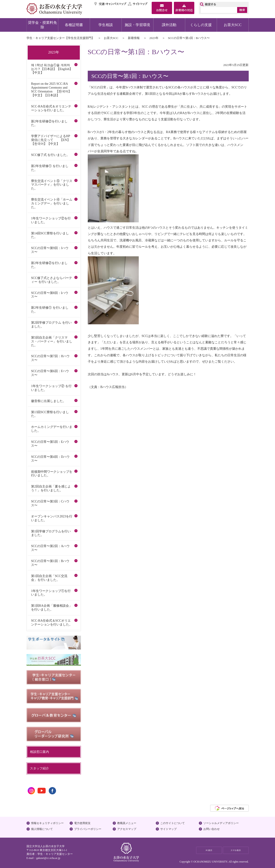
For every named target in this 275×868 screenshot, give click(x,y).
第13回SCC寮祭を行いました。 (50, 414)
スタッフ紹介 (39, 768)
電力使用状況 (82, 823)
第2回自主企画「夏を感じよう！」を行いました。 (51, 488)
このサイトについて (173, 823)
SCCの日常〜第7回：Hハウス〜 (50, 358)
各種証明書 (74, 25)
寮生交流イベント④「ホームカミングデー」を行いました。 (52, 203)
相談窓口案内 (39, 752)
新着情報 (134, 38)
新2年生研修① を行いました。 (50, 168)
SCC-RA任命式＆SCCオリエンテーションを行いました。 (52, 622)
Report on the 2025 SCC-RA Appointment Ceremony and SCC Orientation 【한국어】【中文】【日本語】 (51, 89)
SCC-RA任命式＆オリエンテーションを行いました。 (51, 108)
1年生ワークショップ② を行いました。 (51, 388)
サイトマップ (138, 4)
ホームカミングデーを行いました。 (52, 429)
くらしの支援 (201, 25)
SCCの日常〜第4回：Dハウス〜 (50, 459)
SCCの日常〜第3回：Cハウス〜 (50, 503)
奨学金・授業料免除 (42, 25)
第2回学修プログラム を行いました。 (51, 324)
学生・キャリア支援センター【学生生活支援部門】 (60, 38)
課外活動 (169, 25)
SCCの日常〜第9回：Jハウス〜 (50, 250)
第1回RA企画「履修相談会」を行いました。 (52, 607)
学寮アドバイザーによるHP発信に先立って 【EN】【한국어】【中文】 (51, 140)
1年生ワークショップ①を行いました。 (51, 593)
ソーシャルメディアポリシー (221, 823)
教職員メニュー (127, 823)
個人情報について (42, 829)
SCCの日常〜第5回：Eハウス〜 (50, 444)
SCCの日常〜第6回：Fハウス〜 (50, 373)
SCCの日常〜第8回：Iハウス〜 (50, 295)
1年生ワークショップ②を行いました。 (51, 220)
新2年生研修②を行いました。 (49, 123)
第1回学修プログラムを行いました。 (51, 533)
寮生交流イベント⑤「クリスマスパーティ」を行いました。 (52, 185)
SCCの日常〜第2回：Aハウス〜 (50, 548)
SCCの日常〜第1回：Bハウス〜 (50, 563)
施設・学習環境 (137, 25)
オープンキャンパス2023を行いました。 (52, 518)
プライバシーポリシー (88, 829)
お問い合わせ (212, 829)
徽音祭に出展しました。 (49, 401)
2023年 (154, 38)
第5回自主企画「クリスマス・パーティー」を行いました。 (52, 341)
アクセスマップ (127, 829)
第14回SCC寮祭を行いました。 (50, 235)
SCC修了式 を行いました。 (50, 155)
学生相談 (106, 25)
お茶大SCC (233, 25)
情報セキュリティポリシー (47, 823)
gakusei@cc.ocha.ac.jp (48, 858)
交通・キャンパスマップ (111, 4)
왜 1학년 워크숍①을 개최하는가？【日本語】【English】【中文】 (52, 69)
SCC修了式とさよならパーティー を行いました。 (52, 280)
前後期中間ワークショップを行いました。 (52, 474)
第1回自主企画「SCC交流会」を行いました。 (49, 578)
